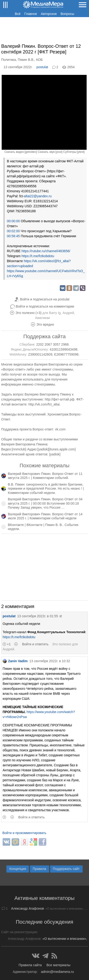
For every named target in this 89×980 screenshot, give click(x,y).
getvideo (31, 152)
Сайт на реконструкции (19, 932)
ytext (81, 152)
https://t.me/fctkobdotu (38, 256)
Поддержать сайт (66, 869)
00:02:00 (13, 231)
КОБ (39, 60)
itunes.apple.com (62, 449)
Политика (9, 60)
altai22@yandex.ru (38, 196)
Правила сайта (30, 965)
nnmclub (19, 449)
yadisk (43, 449)
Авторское (49, 14)
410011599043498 (63, 349)
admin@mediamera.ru (58, 972)
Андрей (68, 313)
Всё (18, 14)
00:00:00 (13, 221)
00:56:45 (13, 236)
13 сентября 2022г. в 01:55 (37, 616)
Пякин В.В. (26, 60)
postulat (42, 67)
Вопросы (67, 14)
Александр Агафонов (28, 908)
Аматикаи (43, 318)
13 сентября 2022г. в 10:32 (50, 661)
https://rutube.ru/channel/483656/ (46, 251)
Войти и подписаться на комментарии (45, 306)
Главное (31, 14)
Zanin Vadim (15, 661)
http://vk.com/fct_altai (44, 404)
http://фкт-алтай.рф (60, 399)
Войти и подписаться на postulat (45, 299)
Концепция (18, 869)
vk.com (60, 429)
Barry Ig (55, 313)
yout (59, 152)
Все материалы (59, 965)
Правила (40, 869)
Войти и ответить (35, 644)
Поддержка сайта (44, 336)
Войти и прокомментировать (24, 833)
